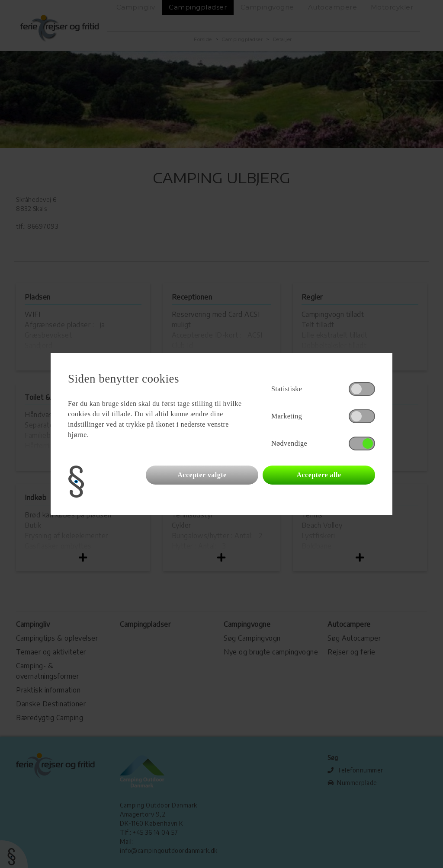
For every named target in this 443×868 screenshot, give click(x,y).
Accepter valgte (202, 475)
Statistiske (287, 389)
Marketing (287, 416)
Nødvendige (289, 443)
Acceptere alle (319, 475)
